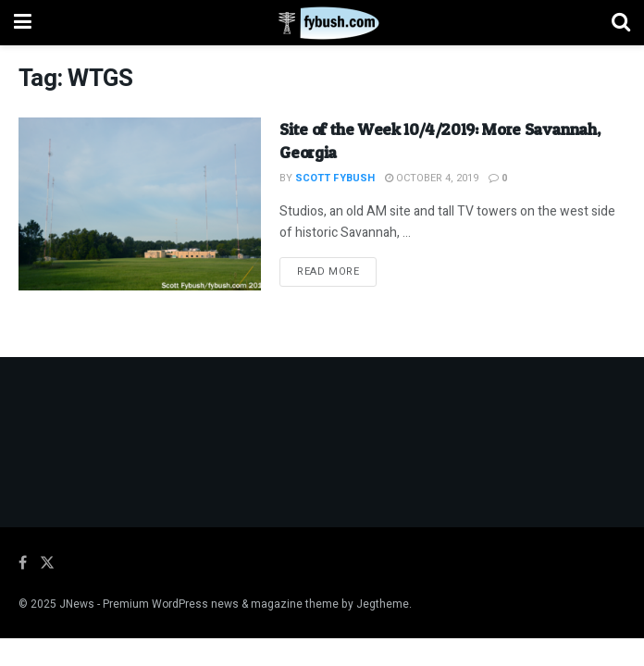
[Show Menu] (23, 23)
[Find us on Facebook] (23, 563)
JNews (77, 604)
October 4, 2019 (432, 178)
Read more (337, 271)
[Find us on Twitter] (47, 563)
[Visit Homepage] (322, 23)
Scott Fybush (335, 178)
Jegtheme (383, 604)
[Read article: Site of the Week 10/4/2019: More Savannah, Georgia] (140, 204)
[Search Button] (621, 23)
